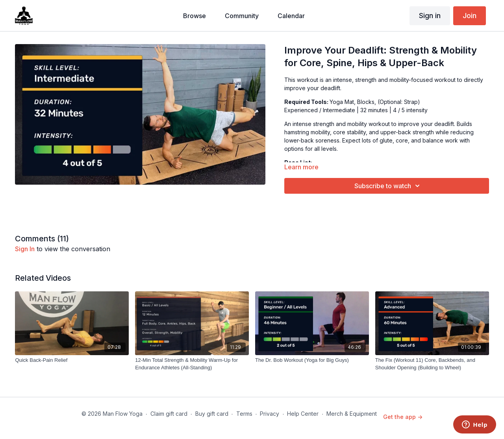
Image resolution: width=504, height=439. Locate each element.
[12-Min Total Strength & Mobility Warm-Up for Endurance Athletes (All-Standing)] (192, 364)
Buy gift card (212, 414)
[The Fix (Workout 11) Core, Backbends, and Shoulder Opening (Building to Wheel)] (432, 364)
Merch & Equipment (352, 414)
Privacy (270, 414)
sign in (25, 249)
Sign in (430, 16)
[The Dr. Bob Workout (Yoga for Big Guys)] (312, 360)
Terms (244, 414)
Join (470, 16)
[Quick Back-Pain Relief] (72, 360)
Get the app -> (403, 417)
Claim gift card (169, 414)
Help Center (303, 414)
